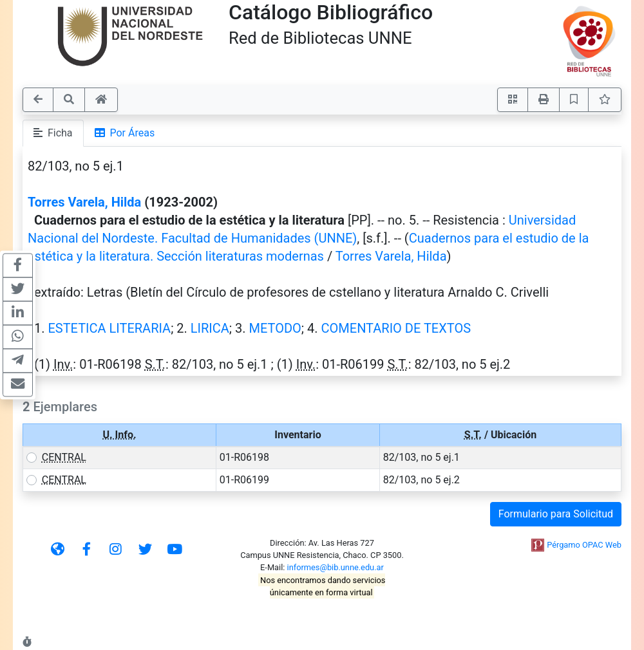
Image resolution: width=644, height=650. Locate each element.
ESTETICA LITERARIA (109, 328)
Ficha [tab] (53, 133)
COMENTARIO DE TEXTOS (396, 328)
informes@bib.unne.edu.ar (336, 567)
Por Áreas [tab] (125, 133)
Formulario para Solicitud (556, 514)
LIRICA (210, 328)
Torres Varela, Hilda (84, 202)
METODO (275, 328)
